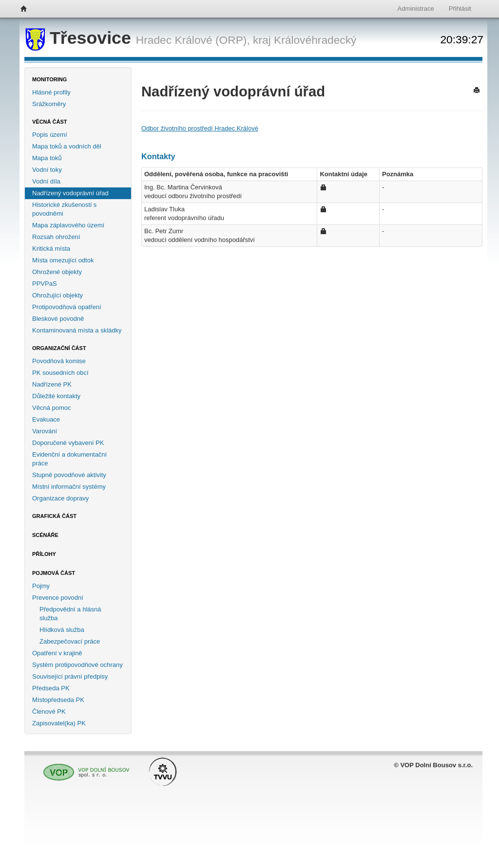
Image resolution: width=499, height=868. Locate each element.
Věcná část (50, 122)
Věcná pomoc (52, 408)
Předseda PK (51, 688)
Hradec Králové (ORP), (193, 40)
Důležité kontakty (56, 396)
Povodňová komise (59, 361)
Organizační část (59, 348)
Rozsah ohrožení (56, 237)
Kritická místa (51, 249)
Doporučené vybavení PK (68, 443)
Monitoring (49, 79)
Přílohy (44, 554)
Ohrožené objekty (57, 272)
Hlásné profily (51, 92)
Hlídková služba (62, 630)
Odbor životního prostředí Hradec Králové (200, 128)
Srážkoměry (49, 104)
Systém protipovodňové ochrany (77, 665)
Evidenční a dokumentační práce (69, 459)
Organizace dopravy (60, 498)
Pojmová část (54, 573)
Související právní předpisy (70, 676)
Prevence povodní (58, 598)
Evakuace (46, 419)
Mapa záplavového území (68, 225)
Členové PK (49, 711)
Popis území (50, 135)
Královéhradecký (315, 40)
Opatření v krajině (57, 653)
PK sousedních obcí (60, 373)
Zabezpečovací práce (70, 641)
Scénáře (45, 535)
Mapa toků (47, 158)
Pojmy (41, 586)
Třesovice (81, 38)
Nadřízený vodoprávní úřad (70, 193)
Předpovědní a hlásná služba (70, 614)
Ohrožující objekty (58, 295)
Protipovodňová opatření (67, 307)
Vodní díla (46, 181)
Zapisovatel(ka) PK (59, 723)
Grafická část (54, 516)
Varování (45, 431)
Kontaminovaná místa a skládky (77, 330)
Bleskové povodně (58, 319)
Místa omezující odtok (63, 260)
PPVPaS (45, 284)
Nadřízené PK (52, 384)
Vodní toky (47, 170)
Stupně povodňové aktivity (69, 475)
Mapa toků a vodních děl (67, 146)
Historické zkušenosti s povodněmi (64, 209)
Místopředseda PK (58, 700)
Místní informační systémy (69, 487)
